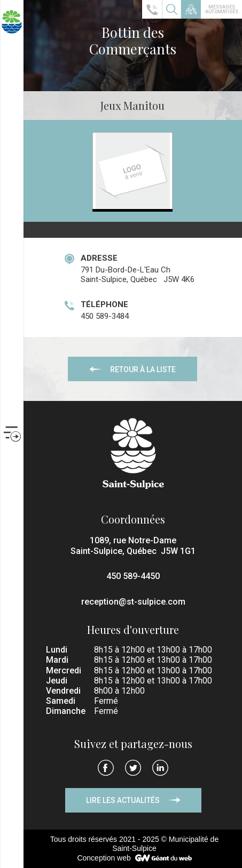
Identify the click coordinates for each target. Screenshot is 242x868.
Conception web (104, 858)
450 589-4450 (133, 576)
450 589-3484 (105, 316)
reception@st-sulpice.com (133, 602)
